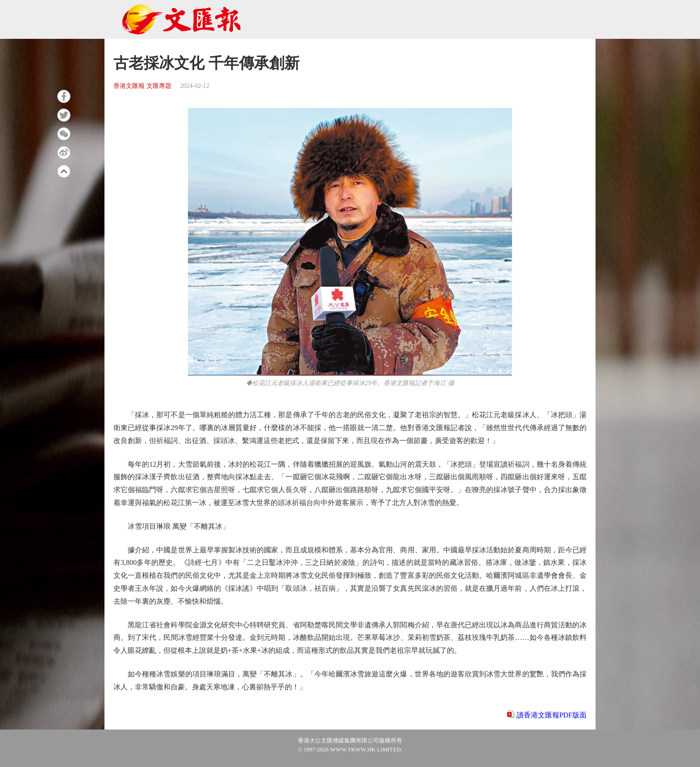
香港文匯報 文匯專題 (142, 86)
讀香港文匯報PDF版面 (552, 715)
